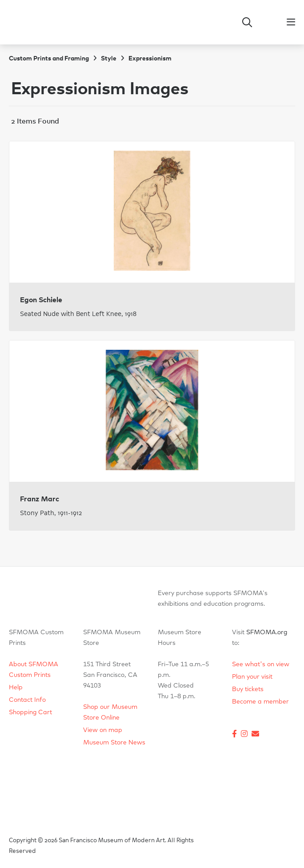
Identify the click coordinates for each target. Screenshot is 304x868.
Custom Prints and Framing (49, 59)
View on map (103, 730)
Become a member (260, 702)
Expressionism (150, 59)
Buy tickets (248, 689)
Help (16, 688)
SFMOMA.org (267, 632)
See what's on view (261, 664)
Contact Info (27, 700)
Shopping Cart (30, 712)
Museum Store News (114, 743)
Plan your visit (252, 677)
